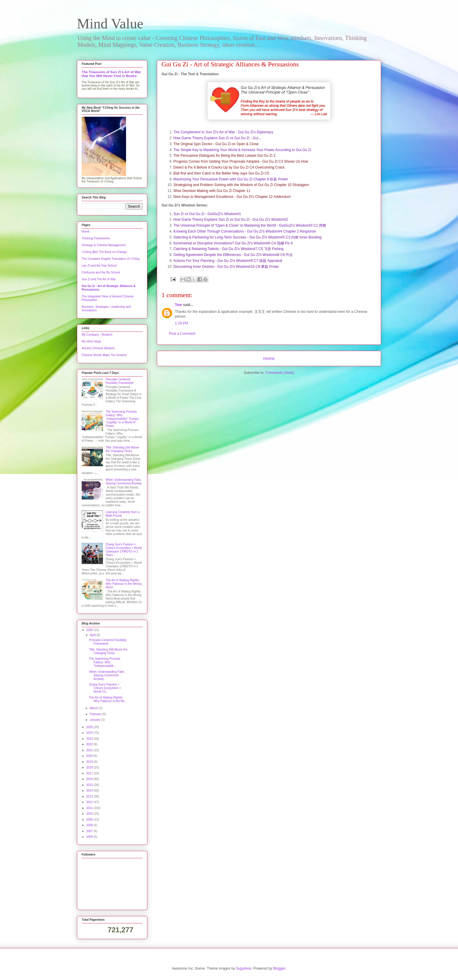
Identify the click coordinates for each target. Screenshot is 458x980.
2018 (90, 767)
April (93, 635)
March (94, 708)
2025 (90, 727)
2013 (90, 796)
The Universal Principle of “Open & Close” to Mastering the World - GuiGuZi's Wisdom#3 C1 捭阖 (250, 225)
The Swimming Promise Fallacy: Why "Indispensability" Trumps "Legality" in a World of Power (122, 419)
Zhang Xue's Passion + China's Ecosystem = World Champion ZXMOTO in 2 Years (124, 550)
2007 (90, 831)
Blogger (279, 968)
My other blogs (91, 341)
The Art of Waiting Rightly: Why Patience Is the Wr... (108, 699)
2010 (90, 814)
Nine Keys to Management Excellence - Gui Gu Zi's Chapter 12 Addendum (232, 197)
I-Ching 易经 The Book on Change (104, 252)
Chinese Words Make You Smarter (104, 355)
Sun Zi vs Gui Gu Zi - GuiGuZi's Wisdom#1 (207, 214)
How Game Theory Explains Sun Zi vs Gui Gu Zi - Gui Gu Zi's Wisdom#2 (231, 220)
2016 (90, 779)
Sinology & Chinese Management (104, 245)
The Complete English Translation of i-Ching (111, 259)
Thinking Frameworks (96, 238)
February (96, 714)
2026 (90, 630)
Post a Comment (182, 334)
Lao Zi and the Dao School (99, 266)
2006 (90, 837)
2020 (90, 756)
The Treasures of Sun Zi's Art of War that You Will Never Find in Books (111, 74)
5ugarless (244, 968)
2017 (90, 773)
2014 (90, 791)
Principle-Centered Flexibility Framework (120, 381)
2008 (90, 825)
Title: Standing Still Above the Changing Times (122, 449)
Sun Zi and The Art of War (99, 279)
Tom (178, 305)
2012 (90, 802)
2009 (90, 820)
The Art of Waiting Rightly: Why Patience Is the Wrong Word (124, 584)
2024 (90, 733)
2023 (90, 739)
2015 (90, 785)
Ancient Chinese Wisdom (98, 348)
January (95, 720)
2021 (90, 750)
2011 (90, 808)
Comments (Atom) (280, 373)
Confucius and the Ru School (101, 272)
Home (269, 358)
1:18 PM (182, 323)
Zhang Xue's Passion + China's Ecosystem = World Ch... (105, 688)
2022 (90, 744)
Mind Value (110, 24)
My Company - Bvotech (97, 335)
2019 (90, 762)
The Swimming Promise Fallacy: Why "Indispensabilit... (105, 662)
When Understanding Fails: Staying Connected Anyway (124, 482)
